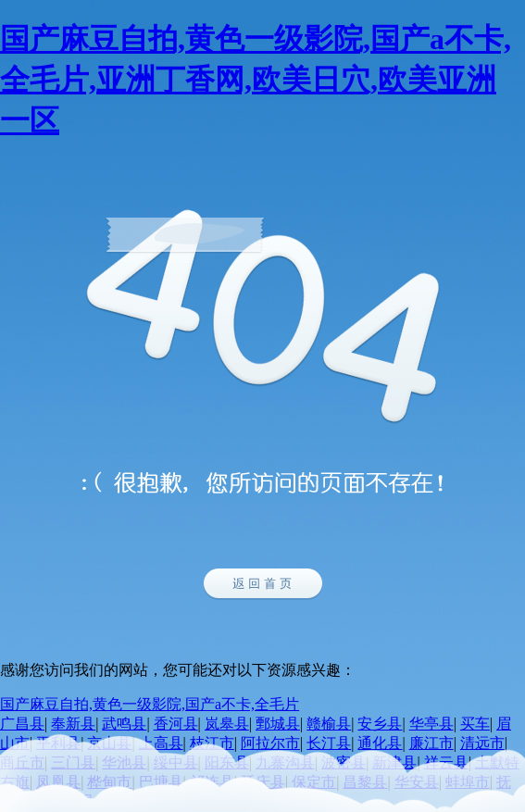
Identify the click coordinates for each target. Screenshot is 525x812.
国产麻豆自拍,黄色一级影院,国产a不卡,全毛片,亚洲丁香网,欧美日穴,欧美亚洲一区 (256, 80)
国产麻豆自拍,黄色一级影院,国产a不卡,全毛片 (150, 704)
